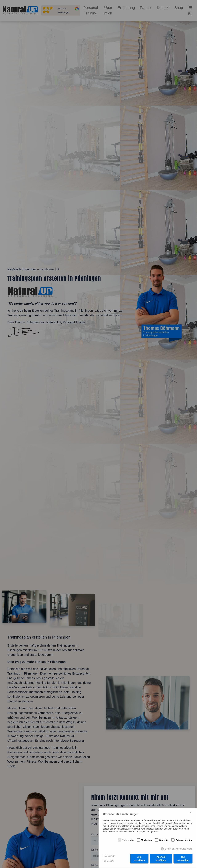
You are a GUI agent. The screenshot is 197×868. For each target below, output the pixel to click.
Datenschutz (109, 856)
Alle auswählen (139, 859)
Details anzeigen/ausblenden (179, 849)
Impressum (108, 861)
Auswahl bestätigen (161, 859)
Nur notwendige (183, 859)
